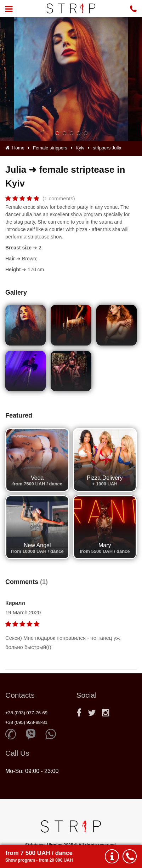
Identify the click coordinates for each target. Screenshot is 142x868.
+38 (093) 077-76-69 (26, 713)
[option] (71, 79)
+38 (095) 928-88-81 (26, 722)
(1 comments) (59, 198)
